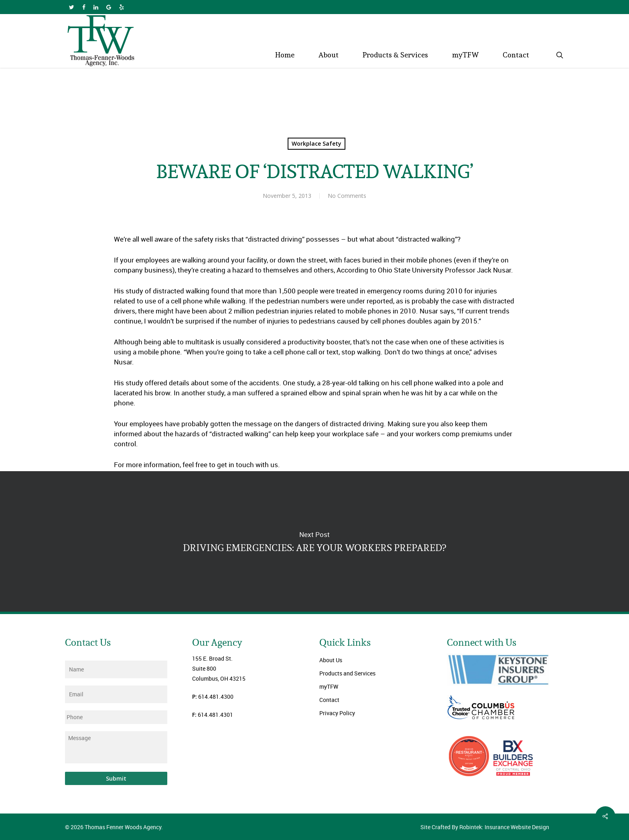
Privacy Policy (337, 713)
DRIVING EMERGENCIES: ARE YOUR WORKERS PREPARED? (314, 541)
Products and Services (347, 673)
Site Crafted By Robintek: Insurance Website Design (485, 827)
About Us (331, 660)
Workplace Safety (317, 143)
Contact (329, 700)
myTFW (329, 686)
